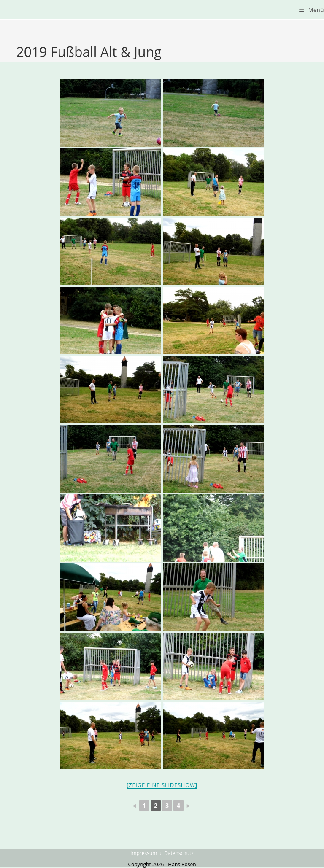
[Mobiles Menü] (312, 10)
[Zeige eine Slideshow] (162, 785)
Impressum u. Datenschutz (162, 853)
